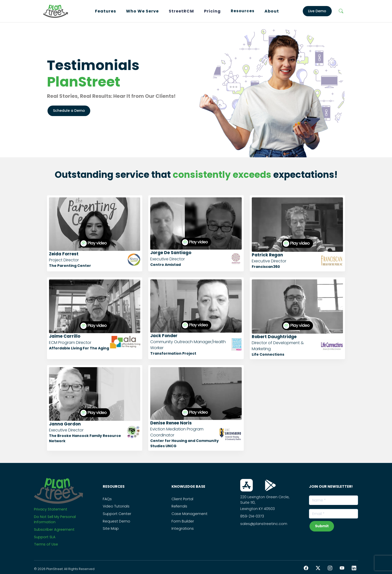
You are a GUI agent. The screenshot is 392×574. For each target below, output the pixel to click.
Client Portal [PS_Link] (182, 499)
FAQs (107, 499)
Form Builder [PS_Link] (183, 521)
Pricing (212, 11)
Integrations (183, 528)
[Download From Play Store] (270, 485)
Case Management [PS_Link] (189, 514)
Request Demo (116, 521)
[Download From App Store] (246, 485)
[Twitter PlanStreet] (318, 568)
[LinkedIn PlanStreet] (354, 568)
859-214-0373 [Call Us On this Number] (252, 516)
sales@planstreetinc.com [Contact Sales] (264, 524)
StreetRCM (181, 11)
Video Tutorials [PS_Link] (116, 506)
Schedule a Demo (69, 111)
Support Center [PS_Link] (117, 514)
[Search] (341, 11)
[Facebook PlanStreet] (306, 568)
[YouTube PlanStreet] (342, 568)
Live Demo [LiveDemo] (317, 11)
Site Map (111, 528)
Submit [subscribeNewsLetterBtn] (322, 526)
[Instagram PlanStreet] (330, 568)
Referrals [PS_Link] (179, 506)
